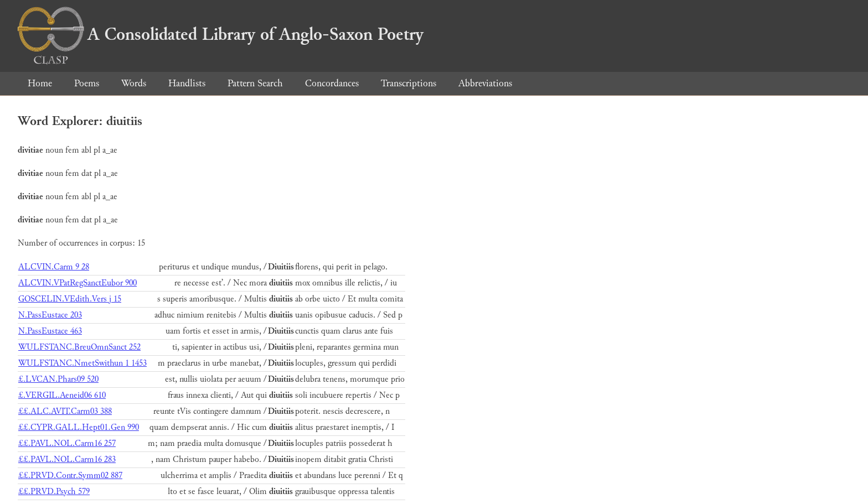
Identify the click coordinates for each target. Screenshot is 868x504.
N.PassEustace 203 (50, 315)
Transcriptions (409, 83)
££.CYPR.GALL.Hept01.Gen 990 (79, 427)
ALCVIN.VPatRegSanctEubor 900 (77, 283)
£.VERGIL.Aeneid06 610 (62, 395)
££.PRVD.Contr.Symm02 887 (70, 476)
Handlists (187, 83)
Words (134, 83)
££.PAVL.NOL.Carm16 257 (67, 443)
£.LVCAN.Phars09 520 (58, 379)
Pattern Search (255, 83)
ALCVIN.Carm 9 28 (54, 267)
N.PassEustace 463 (50, 331)
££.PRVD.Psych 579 (54, 492)
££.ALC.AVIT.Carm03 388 (65, 411)
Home (40, 83)
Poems (87, 83)
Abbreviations (485, 83)
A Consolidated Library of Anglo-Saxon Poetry (221, 34)
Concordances (332, 83)
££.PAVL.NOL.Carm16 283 (67, 459)
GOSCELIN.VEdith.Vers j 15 (70, 299)
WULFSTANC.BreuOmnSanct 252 (79, 347)
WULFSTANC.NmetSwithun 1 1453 (82, 363)
